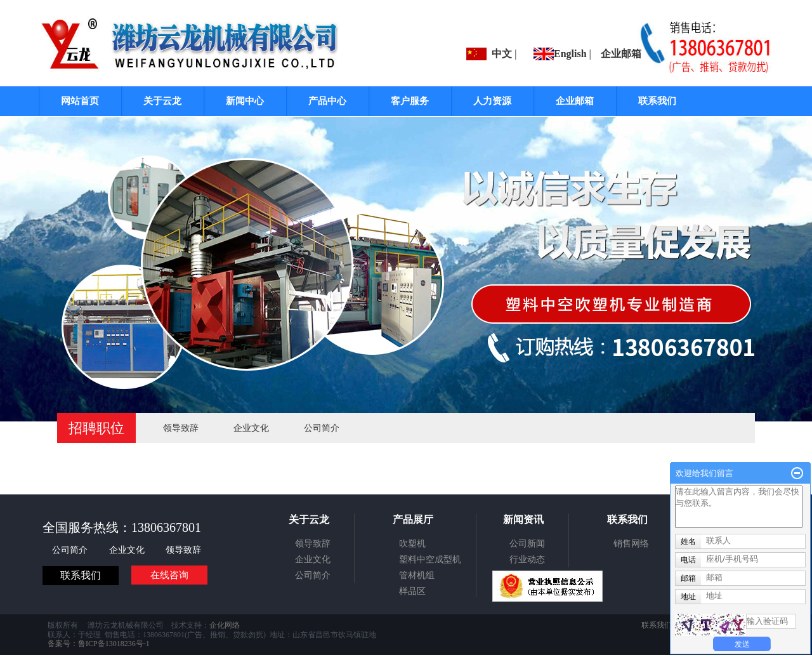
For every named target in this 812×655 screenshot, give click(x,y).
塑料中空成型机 (430, 559)
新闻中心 (245, 101)
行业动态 (527, 559)
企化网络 (225, 625)
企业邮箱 (621, 54)
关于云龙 (162, 101)
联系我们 (657, 101)
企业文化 (251, 428)
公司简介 (322, 428)
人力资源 (492, 101)
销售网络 (631, 544)
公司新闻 (527, 544)
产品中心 (327, 101)
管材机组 (417, 575)
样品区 (412, 591)
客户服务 (410, 101)
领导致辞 (181, 428)
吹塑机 (412, 544)
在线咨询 (169, 575)
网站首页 (80, 101)
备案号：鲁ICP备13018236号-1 (99, 644)
